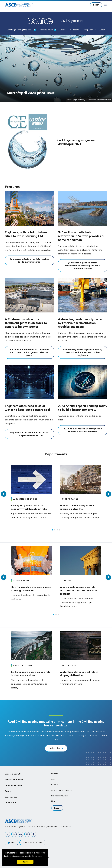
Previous (4, 494)
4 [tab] (60, 530)
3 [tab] (57, 530)
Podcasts (75, 30)
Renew (54, 785)
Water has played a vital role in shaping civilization (79, 674)
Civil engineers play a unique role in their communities (31, 674)
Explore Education (13, 785)
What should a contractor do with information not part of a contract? (78, 590)
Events (8, 791)
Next (108, 494)
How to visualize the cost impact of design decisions (31, 589)
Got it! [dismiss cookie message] (25, 862)
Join (53, 779)
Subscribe (54, 748)
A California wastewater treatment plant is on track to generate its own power (26, 323)
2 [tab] (55, 530)
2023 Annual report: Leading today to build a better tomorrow (83, 408)
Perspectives (89, 30)
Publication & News (14, 780)
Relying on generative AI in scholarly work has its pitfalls (29, 507)
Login (96, 5)
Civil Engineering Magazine (20, 30)
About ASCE (11, 802)
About (102, 30)
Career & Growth (13, 774)
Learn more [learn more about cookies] (37, 856)
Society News (46, 30)
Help (53, 801)
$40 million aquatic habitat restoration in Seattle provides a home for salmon (81, 236)
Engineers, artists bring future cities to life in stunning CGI (26, 234)
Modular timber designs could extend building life (78, 507)
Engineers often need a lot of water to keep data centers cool (27, 408)
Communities (11, 797)
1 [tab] (52, 530)
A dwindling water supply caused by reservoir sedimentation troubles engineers (81, 323)
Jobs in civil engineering (62, 790)
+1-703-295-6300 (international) (43, 827)
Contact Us (66, 827)
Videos (63, 30)
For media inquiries (59, 796)
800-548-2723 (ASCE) (15, 827)
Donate (54, 774)
